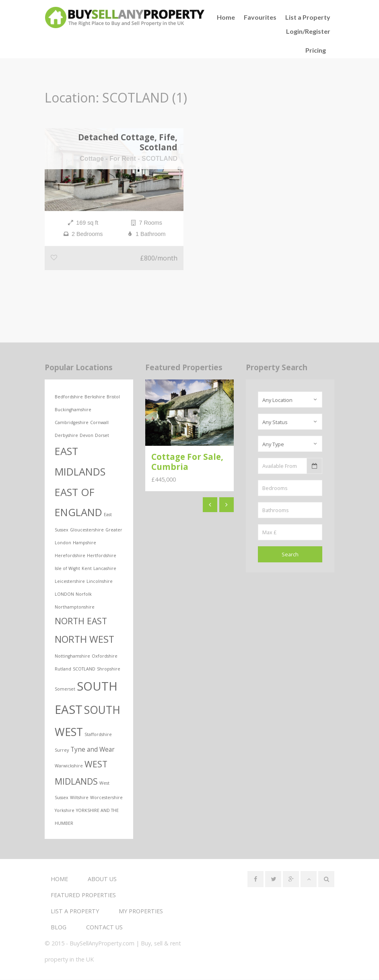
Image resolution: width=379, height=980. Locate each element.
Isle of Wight (67, 569)
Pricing (316, 50)
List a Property (308, 17)
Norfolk (84, 595)
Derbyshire (66, 436)
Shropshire (109, 669)
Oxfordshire (105, 656)
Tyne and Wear (93, 750)
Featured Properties (83, 895)
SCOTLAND (84, 669)
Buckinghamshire (73, 410)
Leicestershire (70, 582)
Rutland (63, 669)
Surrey (62, 751)
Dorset (102, 436)
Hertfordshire (102, 556)
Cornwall (99, 423)
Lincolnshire (100, 582)
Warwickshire (69, 767)
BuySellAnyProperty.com (102, 944)
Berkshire (95, 398)
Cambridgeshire (72, 423)
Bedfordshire (69, 398)
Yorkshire (65, 811)
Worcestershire (106, 798)
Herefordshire (70, 556)
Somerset (65, 689)
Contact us (104, 928)
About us (102, 879)
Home (59, 879)
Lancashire (105, 569)
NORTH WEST (84, 640)
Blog (59, 928)
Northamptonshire (75, 608)
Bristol (113, 398)
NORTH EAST (81, 622)
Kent (87, 569)
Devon (87, 436)
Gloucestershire (87, 531)
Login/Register (308, 31)
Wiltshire (79, 798)
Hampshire (84, 543)
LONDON (64, 595)
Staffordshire (98, 735)
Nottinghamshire (72, 656)
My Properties (141, 911)
